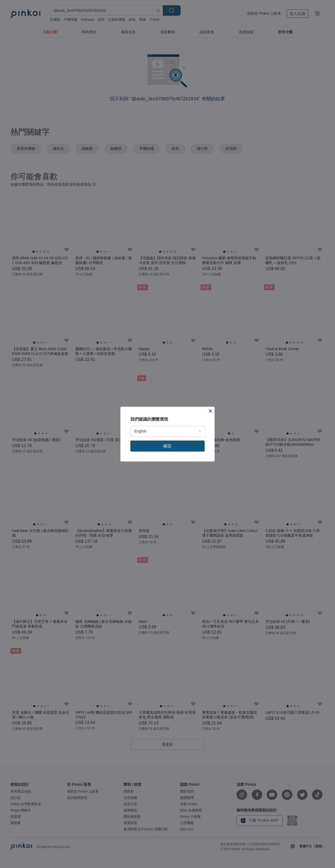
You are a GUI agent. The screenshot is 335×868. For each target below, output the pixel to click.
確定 (167, 446)
